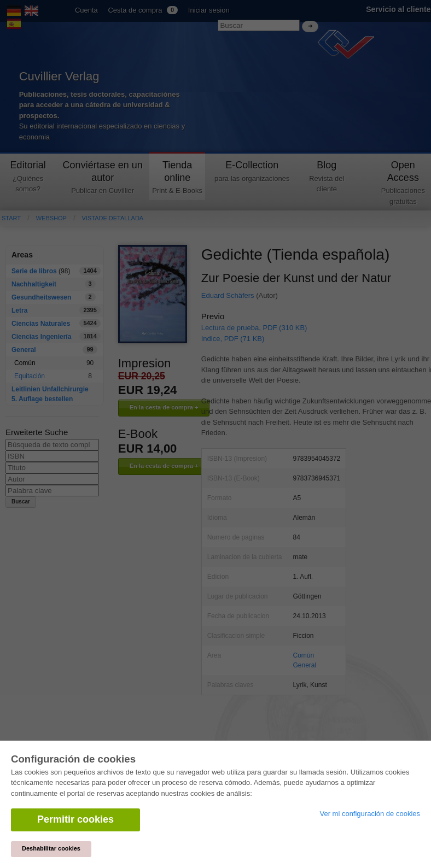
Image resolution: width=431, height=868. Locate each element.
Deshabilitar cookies (51, 848)
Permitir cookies (75, 819)
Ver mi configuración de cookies (370, 814)
